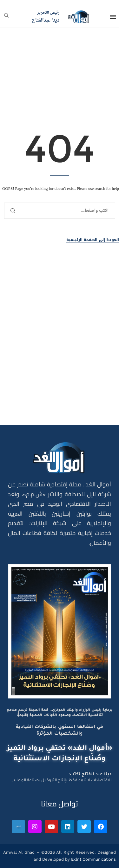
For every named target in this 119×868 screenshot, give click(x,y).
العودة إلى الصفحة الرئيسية (93, 240)
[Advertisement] (60, 349)
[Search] (6, 17)
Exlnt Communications (93, 859)
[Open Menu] (113, 17)
